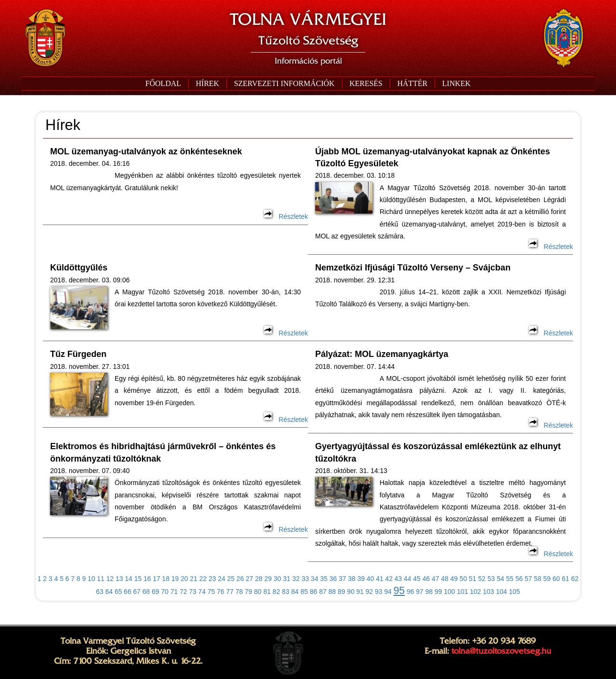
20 (184, 579)
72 (183, 592)
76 (221, 592)
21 (194, 579)
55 (510, 579)
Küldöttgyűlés (79, 268)
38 (352, 579)
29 (268, 579)
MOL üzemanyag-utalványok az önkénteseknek (146, 151)
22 (203, 579)
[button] (284, 84)
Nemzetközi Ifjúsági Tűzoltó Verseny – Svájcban (413, 268)
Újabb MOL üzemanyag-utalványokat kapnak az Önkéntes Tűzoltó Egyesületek (433, 157)
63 (100, 592)
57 (529, 579)
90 (351, 592)
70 (165, 592)
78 (239, 592)
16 (147, 579)
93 (379, 592)
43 (398, 579)
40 (371, 579)
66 (127, 592)
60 (556, 579)
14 (128, 579)
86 (314, 592)
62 (575, 579)
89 (341, 592)
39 (361, 579)
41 (380, 579)
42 (389, 579)
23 (212, 579)
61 (566, 579)
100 (449, 592)
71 (174, 592)
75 (212, 592)
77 (230, 592)
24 (222, 579)
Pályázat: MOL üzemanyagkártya (382, 354)
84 (295, 592)
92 (370, 592)
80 (258, 592)
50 (463, 579)
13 (119, 579)
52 (482, 579)
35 (324, 579)
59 (547, 579)
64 (109, 592)
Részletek (286, 216)
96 (411, 592)
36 (333, 579)
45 (417, 579)
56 (519, 579)
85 (304, 592)
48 (445, 579)
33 (305, 579)
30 (277, 579)
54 (500, 579)
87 (323, 592)
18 (166, 579)
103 (488, 592)
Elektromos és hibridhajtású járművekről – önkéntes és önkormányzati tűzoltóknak (163, 452)
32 (296, 579)
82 (276, 592)
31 (287, 579)
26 (240, 579)
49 (454, 579)
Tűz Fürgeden (78, 354)
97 (420, 592)
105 (515, 592)
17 (157, 579)
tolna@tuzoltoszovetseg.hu (501, 651)
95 (399, 591)
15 (138, 579)
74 (202, 592)
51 (473, 579)
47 (435, 579)
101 (462, 592)
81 (267, 592)
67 (137, 592)
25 (231, 579)
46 (426, 579)
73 (193, 592)
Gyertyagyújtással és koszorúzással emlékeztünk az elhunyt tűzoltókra (438, 452)
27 (250, 579)
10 (92, 579)
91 (360, 592)
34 (315, 579)
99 (438, 592)
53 (491, 579)
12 (110, 579)
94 (388, 592)
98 (429, 592)
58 (538, 579)
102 (475, 592)
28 (259, 579)
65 (118, 592)
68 (146, 592)
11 (101, 579)
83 (286, 592)
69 (156, 592)
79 (248, 592)
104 (501, 592)
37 (342, 579)
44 (408, 579)
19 (175, 579)
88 (332, 592)
